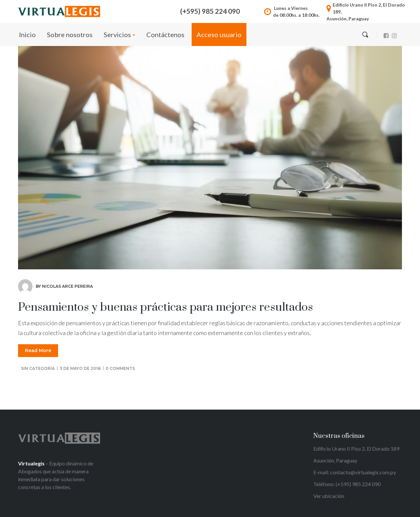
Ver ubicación (329, 496)
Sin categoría (38, 368)
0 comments (120, 368)
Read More (38, 350)
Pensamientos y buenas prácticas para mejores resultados (166, 307)
